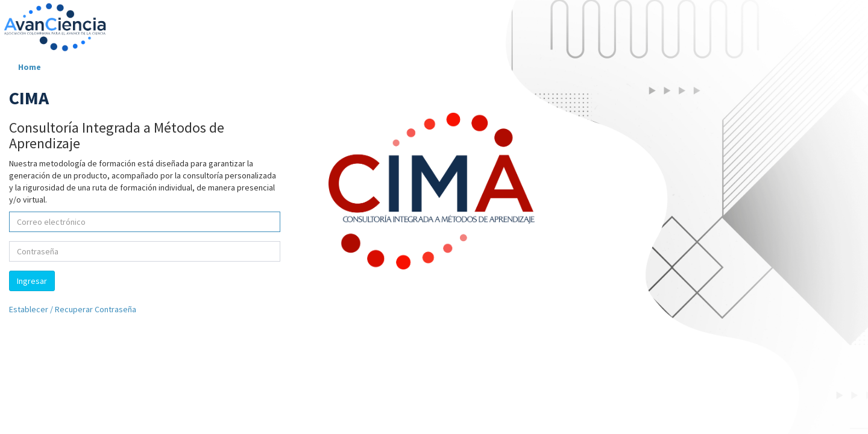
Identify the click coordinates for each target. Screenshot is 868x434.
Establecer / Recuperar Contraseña (73, 309)
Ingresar (32, 281)
